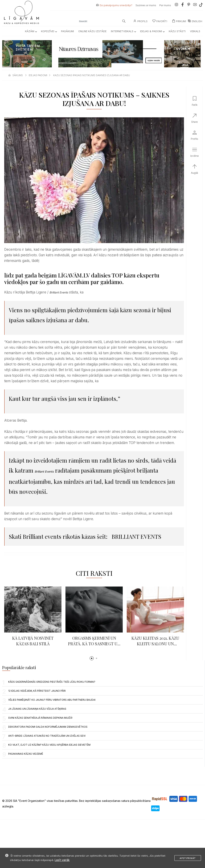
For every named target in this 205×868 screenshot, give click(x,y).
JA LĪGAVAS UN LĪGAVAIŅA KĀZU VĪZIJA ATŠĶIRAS (37, 709)
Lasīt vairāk (62, 860)
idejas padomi (38, 75)
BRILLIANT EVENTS (136, 536)
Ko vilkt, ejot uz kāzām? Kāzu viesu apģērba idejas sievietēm (49, 745)
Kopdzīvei (49, 31)
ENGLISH (195, 21)
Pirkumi (179, 21)
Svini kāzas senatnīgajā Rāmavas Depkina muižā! (40, 718)
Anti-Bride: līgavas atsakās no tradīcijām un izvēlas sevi (47, 736)
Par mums (165, 5)
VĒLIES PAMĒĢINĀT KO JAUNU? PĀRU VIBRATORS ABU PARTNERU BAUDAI (52, 700)
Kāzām (31, 31)
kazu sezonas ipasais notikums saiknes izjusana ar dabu (92, 75)
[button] (92, 658)
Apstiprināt (188, 858)
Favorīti (160, 21)
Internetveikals (123, 31)
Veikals (195, 31)
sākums (18, 75)
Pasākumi (67, 31)
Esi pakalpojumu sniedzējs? (116, 5)
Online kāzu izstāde (92, 31)
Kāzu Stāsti (177, 31)
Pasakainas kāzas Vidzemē (26, 754)
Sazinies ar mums (146, 5)
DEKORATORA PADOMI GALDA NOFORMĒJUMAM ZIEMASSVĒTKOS (48, 727)
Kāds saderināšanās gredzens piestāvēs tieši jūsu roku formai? (52, 682)
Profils (140, 21)
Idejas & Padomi (152, 31)
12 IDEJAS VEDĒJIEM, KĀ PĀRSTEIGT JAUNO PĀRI (37, 691)
